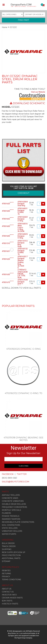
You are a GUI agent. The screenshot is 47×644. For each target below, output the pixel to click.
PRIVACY (6, 577)
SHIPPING (7, 549)
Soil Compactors (11, 525)
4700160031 (4, 211)
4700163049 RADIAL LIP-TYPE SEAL (22, 275)
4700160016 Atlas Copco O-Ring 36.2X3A (22, 228)
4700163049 (4, 275)
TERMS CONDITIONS (11, 580)
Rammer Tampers (11, 519)
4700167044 (4, 282)
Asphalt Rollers (11, 495)
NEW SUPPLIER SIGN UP (14, 552)
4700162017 (4, 259)
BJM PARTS (7, 601)
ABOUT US (7, 589)
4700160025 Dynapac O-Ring (22, 236)
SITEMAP (6, 561)
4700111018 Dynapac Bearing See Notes (23, 439)
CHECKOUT (24, 193)
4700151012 (4, 243)
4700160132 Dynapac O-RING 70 (22, 252)
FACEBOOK (8, 474)
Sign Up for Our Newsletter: (24, 453)
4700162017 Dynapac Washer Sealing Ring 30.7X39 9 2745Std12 (22, 263)
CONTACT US (8, 592)
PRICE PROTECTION (11, 555)
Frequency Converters (14, 507)
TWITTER (22, 474)
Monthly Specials (11, 510)
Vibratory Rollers (12, 531)
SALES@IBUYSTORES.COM (16, 482)
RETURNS (6, 574)
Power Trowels (11, 516)
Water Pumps (9, 534)
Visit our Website (38, 92)
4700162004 (4, 204)
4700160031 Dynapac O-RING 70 (22, 211)
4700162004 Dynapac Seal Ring (22, 204)
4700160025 (4, 236)
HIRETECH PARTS (10, 604)
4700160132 (4, 251)
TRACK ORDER (9, 546)
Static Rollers (10, 528)
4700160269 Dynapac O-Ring (22, 219)
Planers (6, 513)
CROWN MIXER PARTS (12, 598)
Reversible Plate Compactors (18, 522)
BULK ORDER (8, 543)
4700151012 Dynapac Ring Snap (22, 244)
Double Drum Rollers (14, 504)
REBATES (6, 571)
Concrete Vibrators (13, 501)
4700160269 (4, 219)
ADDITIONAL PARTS (11, 558)
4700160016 (4, 226)
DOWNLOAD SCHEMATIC (29, 103)
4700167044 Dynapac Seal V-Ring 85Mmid (22, 284)
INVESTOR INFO (9, 595)
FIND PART (24, 20)
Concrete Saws (10, 498)
